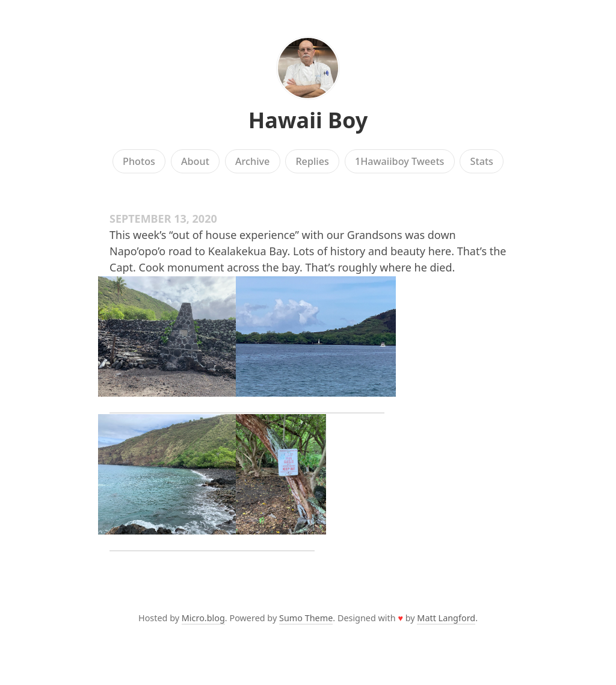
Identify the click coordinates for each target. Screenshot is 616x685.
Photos (139, 161)
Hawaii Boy (308, 120)
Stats (482, 161)
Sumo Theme (306, 618)
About (195, 161)
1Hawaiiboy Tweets (400, 161)
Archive (252, 161)
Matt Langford (446, 618)
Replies (312, 161)
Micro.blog (203, 618)
